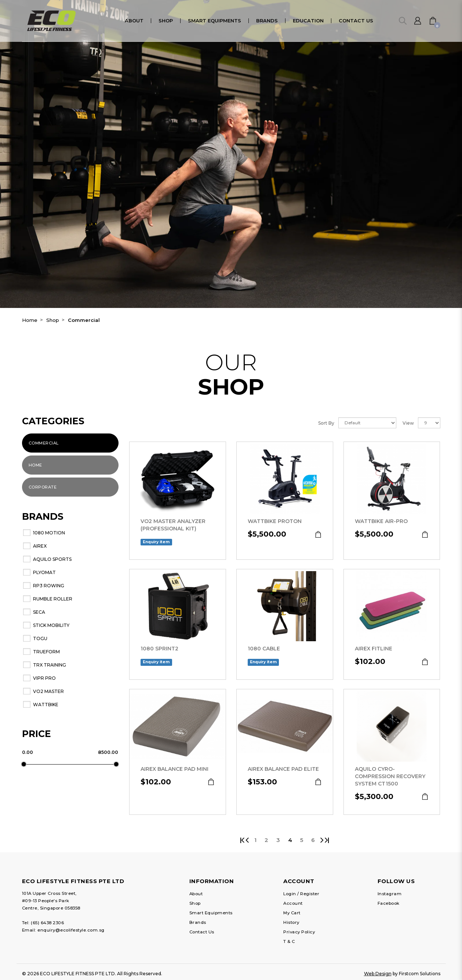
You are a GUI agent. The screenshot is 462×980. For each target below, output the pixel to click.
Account (293, 903)
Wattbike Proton (275, 521)
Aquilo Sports (52, 559)
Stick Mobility (51, 625)
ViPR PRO (44, 678)
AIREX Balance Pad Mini (174, 769)
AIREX (40, 546)
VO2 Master (48, 691)
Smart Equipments (211, 913)
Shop (53, 320)
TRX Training (50, 665)
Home (30, 320)
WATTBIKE (46, 705)
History (291, 922)
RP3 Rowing (49, 586)
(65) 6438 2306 (47, 923)
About (196, 894)
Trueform (46, 652)
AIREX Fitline (374, 649)
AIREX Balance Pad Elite (283, 769)
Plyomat (44, 572)
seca (39, 612)
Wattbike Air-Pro (381, 521)
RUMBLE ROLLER (53, 599)
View (408, 423)
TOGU (40, 638)
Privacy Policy (299, 932)
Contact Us (202, 932)
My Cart (292, 913)
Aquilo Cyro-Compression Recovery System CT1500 (390, 776)
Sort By (326, 423)
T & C (289, 941)
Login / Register (301, 894)
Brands (198, 922)
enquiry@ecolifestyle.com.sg (71, 930)
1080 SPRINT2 (159, 649)
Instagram (390, 894)
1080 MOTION (49, 533)
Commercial (84, 320)
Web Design (378, 974)
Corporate (43, 487)
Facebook (389, 903)
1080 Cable (264, 649)
